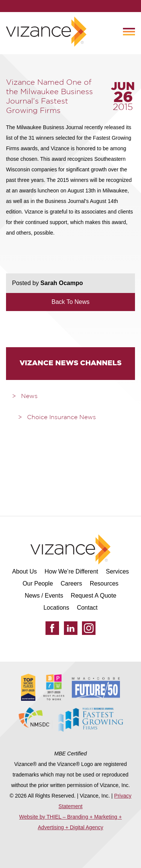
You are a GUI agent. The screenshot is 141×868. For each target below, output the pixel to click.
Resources (104, 583)
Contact (87, 608)
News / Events (44, 596)
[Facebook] (52, 628)
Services (117, 571)
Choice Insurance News (61, 418)
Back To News (70, 302)
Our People (38, 583)
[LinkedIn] (71, 628)
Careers (71, 583)
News (29, 397)
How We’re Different (71, 571)
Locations (56, 608)
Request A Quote (93, 596)
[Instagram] (89, 628)
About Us (24, 571)
